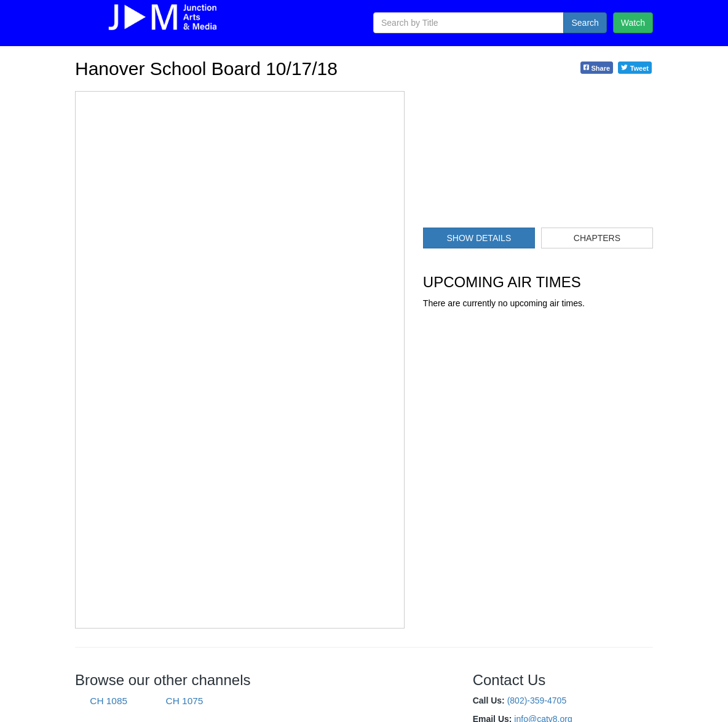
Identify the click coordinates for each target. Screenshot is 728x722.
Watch (633, 23)
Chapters (597, 238)
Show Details (479, 238)
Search (585, 23)
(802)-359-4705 (537, 700)
